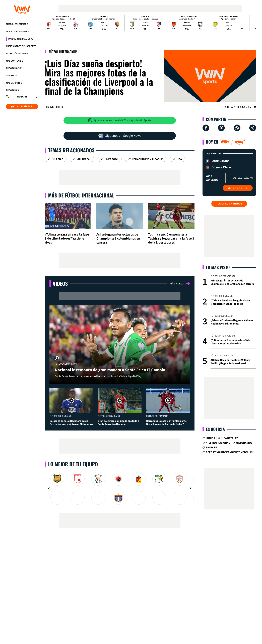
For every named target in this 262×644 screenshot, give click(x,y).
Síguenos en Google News (120, 136)
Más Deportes (14, 83)
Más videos (180, 284)
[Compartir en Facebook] (206, 128)
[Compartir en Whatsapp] (237, 128)
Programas (12, 90)
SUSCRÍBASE (22, 106)
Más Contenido (15, 61)
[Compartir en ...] (253, 128)
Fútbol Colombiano (17, 24)
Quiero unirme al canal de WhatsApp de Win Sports (120, 120)
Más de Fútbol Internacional (81, 195)
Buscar (22, 97)
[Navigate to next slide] (190, 488)
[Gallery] (120, 488)
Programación (14, 68)
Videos (60, 284)
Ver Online (238, 188)
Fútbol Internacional (21, 39)
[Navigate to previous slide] (49, 488)
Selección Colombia (17, 54)
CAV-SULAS (12, 76)
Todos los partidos (229, 204)
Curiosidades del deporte (21, 46)
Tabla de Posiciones (17, 32)
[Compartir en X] (221, 128)
